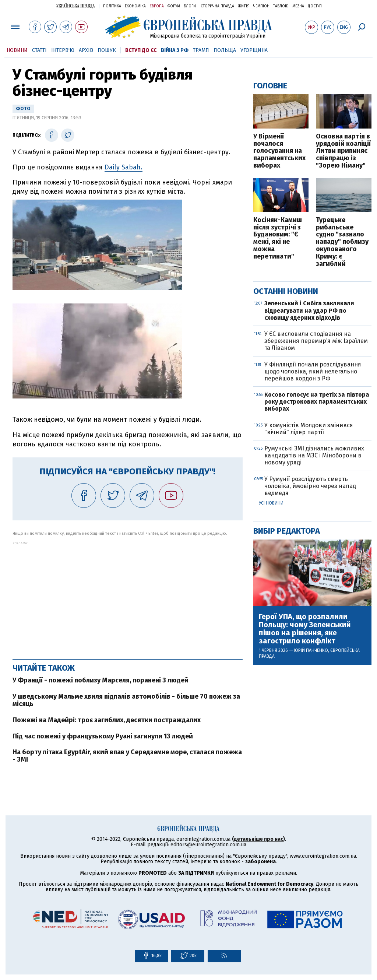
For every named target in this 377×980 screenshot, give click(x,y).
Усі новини (271, 503)
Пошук (107, 50)
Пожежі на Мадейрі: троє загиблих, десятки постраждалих (107, 720)
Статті (39, 50)
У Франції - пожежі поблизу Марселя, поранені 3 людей (101, 680)
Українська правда (75, 6)
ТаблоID (281, 6)
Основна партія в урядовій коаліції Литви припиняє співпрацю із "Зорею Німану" (343, 151)
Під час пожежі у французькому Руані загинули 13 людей (103, 736)
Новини (17, 50)
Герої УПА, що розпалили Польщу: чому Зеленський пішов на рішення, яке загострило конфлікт (305, 629)
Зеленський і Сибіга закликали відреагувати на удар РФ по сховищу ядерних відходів (309, 310)
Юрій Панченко (311, 650)
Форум (174, 6)
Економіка (135, 6)
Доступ (315, 6)
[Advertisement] (128, 597)
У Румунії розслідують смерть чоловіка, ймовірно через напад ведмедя (310, 486)
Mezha (298, 6)
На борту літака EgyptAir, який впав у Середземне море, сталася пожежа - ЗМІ (127, 756)
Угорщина (254, 50)
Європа (157, 6)
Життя (244, 6)
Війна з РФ (175, 50)
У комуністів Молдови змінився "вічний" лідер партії (309, 429)
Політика (112, 6)
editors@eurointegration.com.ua (208, 845)
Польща (225, 50)
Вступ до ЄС (141, 50)
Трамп (201, 50)
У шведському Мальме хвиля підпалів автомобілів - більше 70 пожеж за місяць (126, 700)
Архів (86, 50)
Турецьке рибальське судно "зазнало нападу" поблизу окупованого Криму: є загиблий (342, 242)
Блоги (190, 6)
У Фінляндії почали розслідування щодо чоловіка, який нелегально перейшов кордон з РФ (313, 371)
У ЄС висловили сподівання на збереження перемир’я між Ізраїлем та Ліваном (316, 341)
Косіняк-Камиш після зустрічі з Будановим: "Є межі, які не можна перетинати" (278, 238)
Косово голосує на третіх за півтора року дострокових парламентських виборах (317, 402)
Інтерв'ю (63, 50)
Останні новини (286, 291)
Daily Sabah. (124, 167)
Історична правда (217, 6)
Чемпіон (261, 6)
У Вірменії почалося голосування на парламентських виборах (279, 151)
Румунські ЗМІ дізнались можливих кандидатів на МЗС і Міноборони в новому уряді (314, 455)
